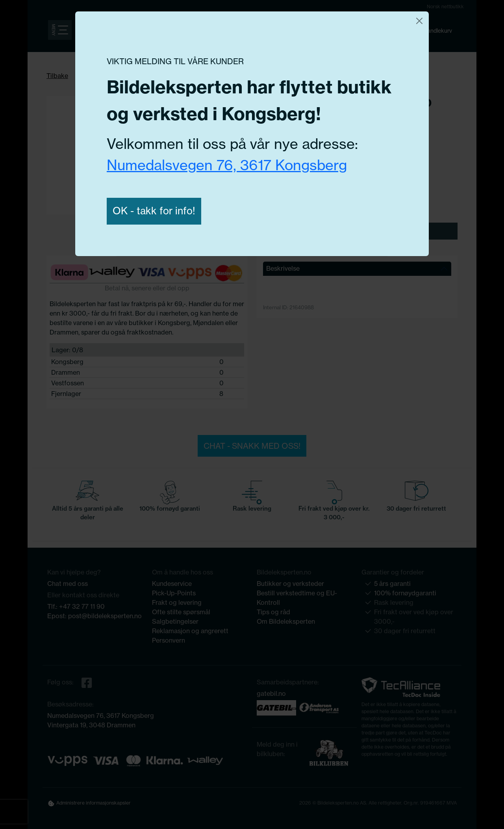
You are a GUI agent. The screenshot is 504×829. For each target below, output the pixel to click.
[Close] (419, 21)
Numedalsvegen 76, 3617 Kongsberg (227, 165)
